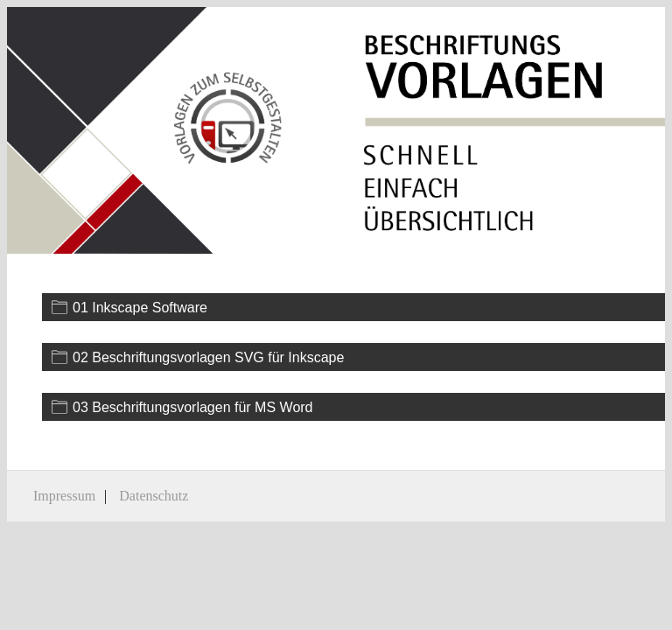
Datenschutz (154, 496)
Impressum (64, 496)
